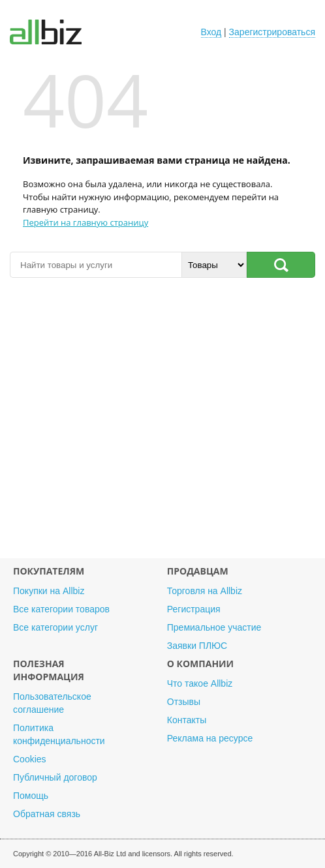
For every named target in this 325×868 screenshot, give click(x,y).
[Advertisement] (162, 417)
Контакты (187, 720)
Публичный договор (55, 777)
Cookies (30, 759)
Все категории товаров (61, 609)
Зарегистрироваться (272, 32)
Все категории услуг (55, 627)
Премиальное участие (214, 627)
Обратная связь (47, 814)
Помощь (31, 796)
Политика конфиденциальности (59, 734)
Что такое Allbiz (200, 683)
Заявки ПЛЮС (197, 646)
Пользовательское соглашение (52, 703)
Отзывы (184, 702)
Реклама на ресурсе (210, 738)
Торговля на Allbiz (205, 591)
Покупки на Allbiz (49, 591)
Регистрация (194, 609)
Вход (211, 32)
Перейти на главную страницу (85, 222)
